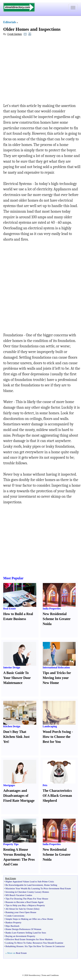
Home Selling (51, 885)
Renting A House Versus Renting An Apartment (17, 854)
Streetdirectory (34, 975)
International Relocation (56, 667)
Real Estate (10, 609)
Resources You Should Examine (48, 943)
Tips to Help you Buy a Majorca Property (25, 905)
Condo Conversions (15, 916)
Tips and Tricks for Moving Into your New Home (57, 678)
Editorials (10, 22)
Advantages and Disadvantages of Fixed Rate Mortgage (19, 796)
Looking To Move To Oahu (18, 943)
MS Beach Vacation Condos (19, 895)
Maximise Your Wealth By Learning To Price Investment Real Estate (38, 888)
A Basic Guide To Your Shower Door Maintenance (17, 678)
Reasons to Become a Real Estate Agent (24, 902)
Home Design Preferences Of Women (23, 929)
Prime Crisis (48, 881)
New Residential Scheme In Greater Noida (57, 619)
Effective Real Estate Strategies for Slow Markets (29, 939)
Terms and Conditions (50, 975)
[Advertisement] (38, 71)
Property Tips (11, 844)
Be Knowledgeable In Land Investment (24, 885)
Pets (45, 785)
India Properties (52, 609)
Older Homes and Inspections (32, 29)
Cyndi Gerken (15, 34)
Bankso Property (13, 922)
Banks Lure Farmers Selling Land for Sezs (26, 933)
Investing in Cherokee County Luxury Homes (27, 892)
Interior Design (12, 667)
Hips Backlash (12, 926)
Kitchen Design (12, 726)
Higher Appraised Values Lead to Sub (23, 881)
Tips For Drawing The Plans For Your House (27, 899)
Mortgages (9, 785)
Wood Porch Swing (57, 732)
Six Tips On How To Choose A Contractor (45, 946)
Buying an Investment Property (20, 936)
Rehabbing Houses (14, 946)
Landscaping (50, 726)
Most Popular (13, 578)
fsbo (36, 909)
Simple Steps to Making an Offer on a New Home (29, 919)
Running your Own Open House (21, 912)
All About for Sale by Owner (19, 909)
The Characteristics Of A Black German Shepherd (57, 796)
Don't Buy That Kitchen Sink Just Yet (16, 737)
